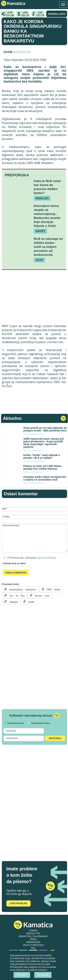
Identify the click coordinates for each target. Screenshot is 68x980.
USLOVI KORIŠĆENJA (33, 945)
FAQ (33, 948)
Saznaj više (43, 975)
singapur (12, 601)
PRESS (33, 939)
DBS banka (52, 589)
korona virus (41, 595)
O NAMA (33, 931)
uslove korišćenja (46, 558)
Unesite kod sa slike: (14, 563)
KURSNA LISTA (57, 14)
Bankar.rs (22, 52)
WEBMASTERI (33, 942)
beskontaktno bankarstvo (22, 589)
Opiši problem (18, 903)
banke (30, 601)
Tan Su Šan (16, 595)
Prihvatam (22, 975)
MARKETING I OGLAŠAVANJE (33, 937)
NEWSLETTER (33, 934)
